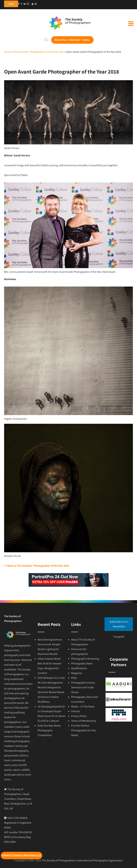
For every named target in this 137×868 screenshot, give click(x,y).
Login (11, 4)
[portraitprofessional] (69, 586)
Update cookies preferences (21, 855)
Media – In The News (83, 706)
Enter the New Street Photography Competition (49, 730)
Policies (76, 711)
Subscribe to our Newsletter (119, 624)
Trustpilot (119, 637)
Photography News (82, 663)
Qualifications (79, 668)
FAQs (74, 678)
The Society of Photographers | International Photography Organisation (82, 860)
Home (8, 52)
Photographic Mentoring (85, 659)
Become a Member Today (72, 40)
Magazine (77, 673)
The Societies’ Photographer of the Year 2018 (38, 52)
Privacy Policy (79, 716)
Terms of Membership (84, 721)
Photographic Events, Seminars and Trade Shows (83, 687)
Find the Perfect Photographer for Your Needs (84, 730)
